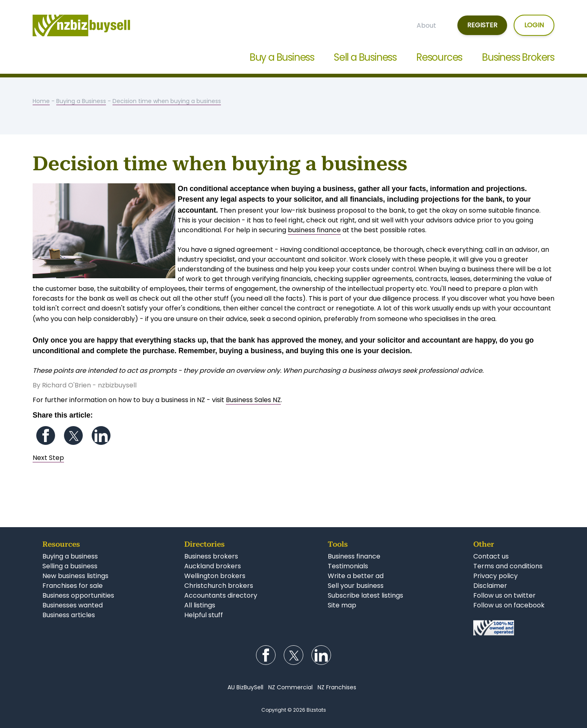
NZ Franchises (337, 687)
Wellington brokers (215, 576)
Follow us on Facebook (46, 435)
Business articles (69, 615)
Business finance (354, 556)
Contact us (491, 556)
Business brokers (211, 556)
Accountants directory (221, 595)
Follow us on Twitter (73, 435)
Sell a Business (365, 57)
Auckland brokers (213, 566)
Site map (342, 605)
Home (41, 101)
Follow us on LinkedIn (101, 435)
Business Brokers (518, 57)
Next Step (48, 458)
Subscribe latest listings (365, 595)
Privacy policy (495, 576)
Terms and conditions (508, 566)
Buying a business (70, 556)
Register (482, 25)
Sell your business (356, 586)
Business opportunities (78, 595)
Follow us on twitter (504, 595)
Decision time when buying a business (167, 101)
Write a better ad (356, 576)
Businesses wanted (73, 605)
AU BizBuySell (245, 687)
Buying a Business (81, 101)
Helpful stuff (204, 615)
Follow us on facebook (509, 605)
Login (534, 25)
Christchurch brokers (219, 586)
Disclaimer (490, 586)
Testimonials (348, 566)
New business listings (75, 576)
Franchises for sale (73, 586)
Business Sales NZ (253, 400)
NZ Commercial (290, 687)
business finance (314, 230)
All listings (200, 605)
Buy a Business (282, 57)
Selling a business (70, 566)
